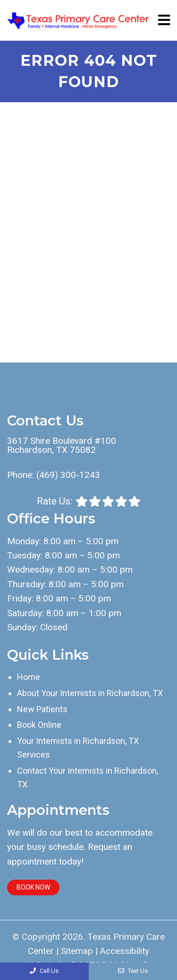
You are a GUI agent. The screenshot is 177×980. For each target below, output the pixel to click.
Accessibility (125, 951)
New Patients (42, 709)
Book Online (39, 725)
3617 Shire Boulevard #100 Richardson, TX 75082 (62, 445)
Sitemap (77, 951)
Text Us (133, 971)
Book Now (33, 887)
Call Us (44, 971)
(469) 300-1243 (68, 475)
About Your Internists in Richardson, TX (90, 693)
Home (29, 677)
